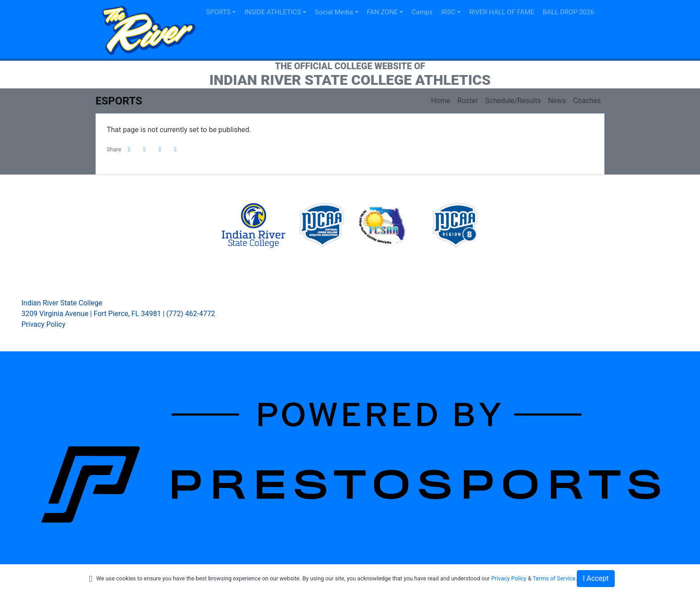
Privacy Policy (44, 324)
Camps (422, 12)
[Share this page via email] (160, 149)
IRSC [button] (448, 12)
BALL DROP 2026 (569, 12)
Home (440, 101)
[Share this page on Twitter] (145, 149)
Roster (467, 101)
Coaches (587, 101)
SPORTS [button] (219, 12)
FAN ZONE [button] (383, 12)
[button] (175, 149)
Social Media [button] (334, 12)
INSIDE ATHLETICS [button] (273, 12)
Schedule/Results (513, 101)
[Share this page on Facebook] (129, 149)
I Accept (596, 578)
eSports (119, 101)
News (557, 101)
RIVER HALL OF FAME (502, 12)
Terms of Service (554, 578)
